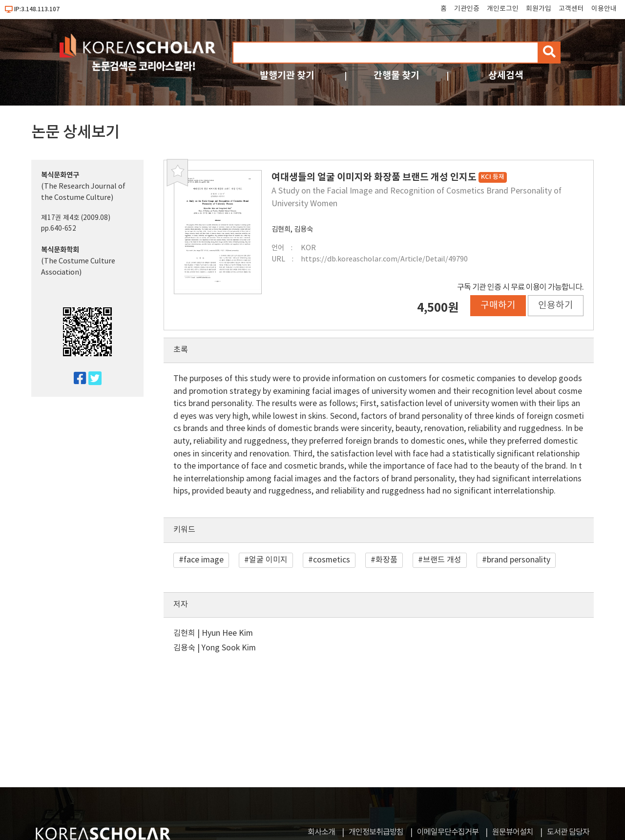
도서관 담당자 (568, 832)
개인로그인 (503, 9)
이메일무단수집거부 (448, 832)
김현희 (281, 229)
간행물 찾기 (396, 75)
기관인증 (467, 9)
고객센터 (571, 9)
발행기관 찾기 (287, 75)
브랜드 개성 (442, 560)
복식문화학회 (60, 250)
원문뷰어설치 (513, 832)
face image (204, 560)
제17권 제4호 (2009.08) (76, 218)
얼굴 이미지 (268, 560)
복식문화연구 (60, 175)
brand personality (519, 560)
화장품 (386, 560)
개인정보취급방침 (376, 832)
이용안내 (604, 9)
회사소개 (321, 832)
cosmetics (332, 560)
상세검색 (506, 75)
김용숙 (303, 229)
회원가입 (539, 9)
